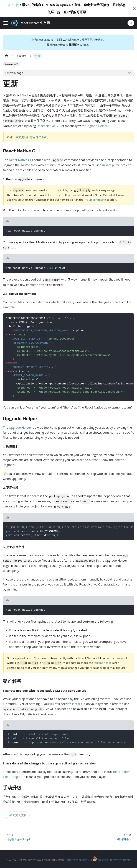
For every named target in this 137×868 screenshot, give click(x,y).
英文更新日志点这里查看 (31, 137)
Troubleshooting (95, 200)
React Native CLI (49, 126)
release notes (103, 663)
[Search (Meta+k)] (131, 23)
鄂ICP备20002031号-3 (79, 860)
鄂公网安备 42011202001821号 (114, 860)
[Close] (134, 9)
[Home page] (6, 56)
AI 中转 (13, 5)
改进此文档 (18, 815)
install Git (79, 704)
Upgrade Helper (96, 126)
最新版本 (74, 45)
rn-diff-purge (111, 165)
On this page (14, 73)
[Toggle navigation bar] (6, 23)
